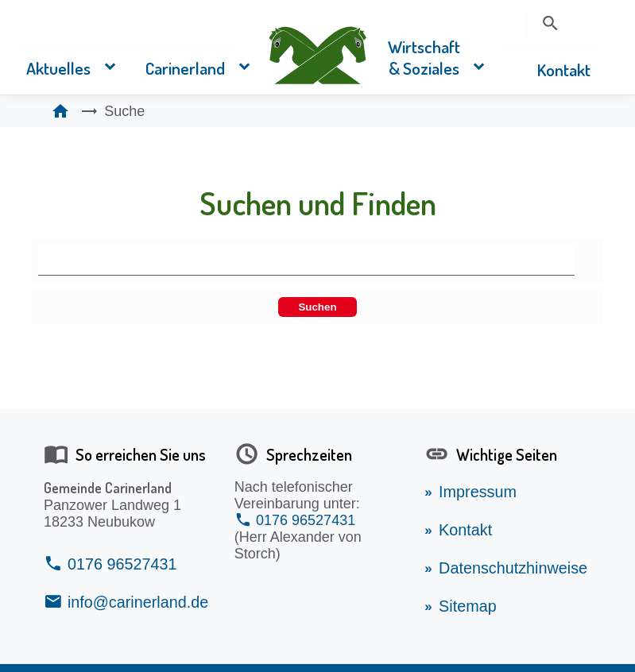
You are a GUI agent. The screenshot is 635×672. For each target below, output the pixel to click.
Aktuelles (58, 68)
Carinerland (185, 68)
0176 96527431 (122, 564)
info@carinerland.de (138, 602)
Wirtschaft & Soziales (424, 57)
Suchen (317, 307)
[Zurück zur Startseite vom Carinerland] (318, 54)
